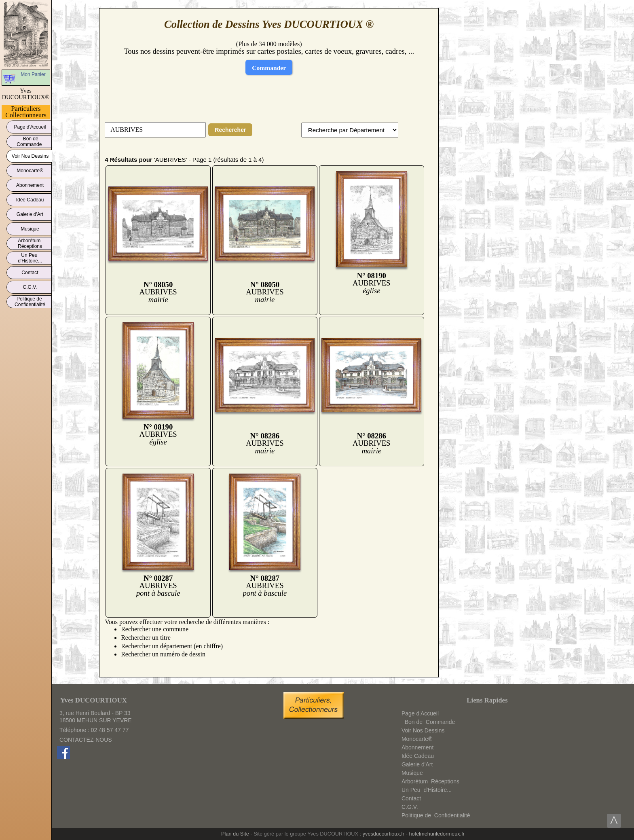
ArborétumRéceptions (30, 243)
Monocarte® (30, 169)
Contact (30, 271)
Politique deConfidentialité (30, 302)
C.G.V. (30, 286)
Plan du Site (235, 834)
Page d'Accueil (30, 126)
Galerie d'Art (30, 213)
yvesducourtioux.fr (384, 834)
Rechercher (230, 130)
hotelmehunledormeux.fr (437, 834)
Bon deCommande (30, 142)
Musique (30, 227)
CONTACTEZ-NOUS (86, 740)
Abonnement (30, 184)
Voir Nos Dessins (30, 155)
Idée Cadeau (30, 198)
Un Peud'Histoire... (30, 258)
